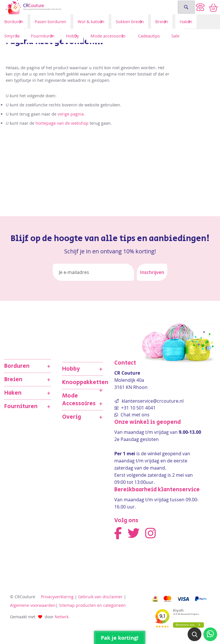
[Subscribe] (152, 272)
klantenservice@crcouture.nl (153, 401)
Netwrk (62, 617)
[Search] (186, 7)
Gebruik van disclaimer (100, 597)
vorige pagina (71, 114)
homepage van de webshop (62, 123)
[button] (195, 634)
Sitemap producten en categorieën (92, 605)
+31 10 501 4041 (138, 408)
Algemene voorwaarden (33, 605)
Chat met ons (134, 415)
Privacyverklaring (57, 597)
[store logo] (88, 7)
